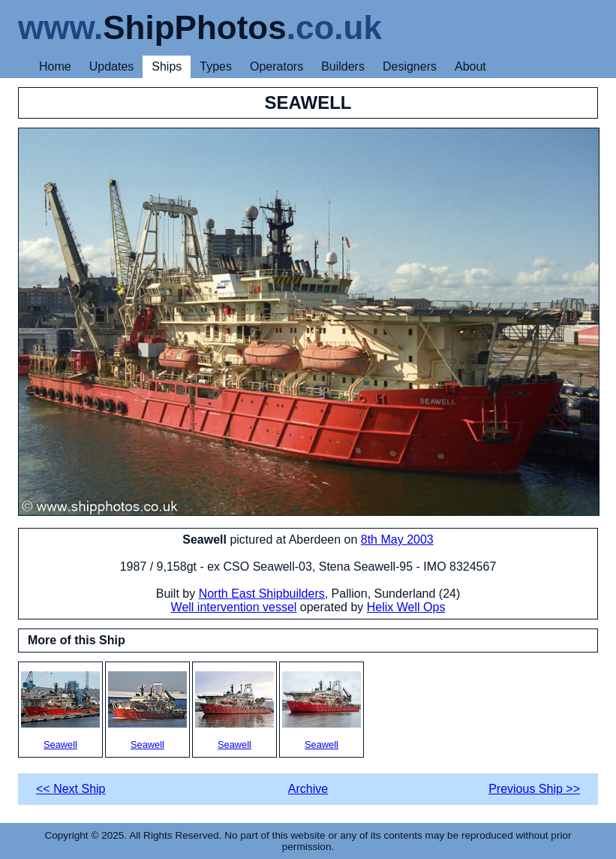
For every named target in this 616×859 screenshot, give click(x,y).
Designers (410, 66)
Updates (112, 66)
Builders (343, 66)
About (470, 66)
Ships (167, 66)
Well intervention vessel (234, 607)
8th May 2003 (397, 540)
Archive (308, 789)
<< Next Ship (71, 789)
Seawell (60, 711)
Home (55, 66)
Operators (276, 66)
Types (216, 66)
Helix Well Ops (406, 607)
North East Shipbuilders (262, 594)
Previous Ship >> (534, 789)
